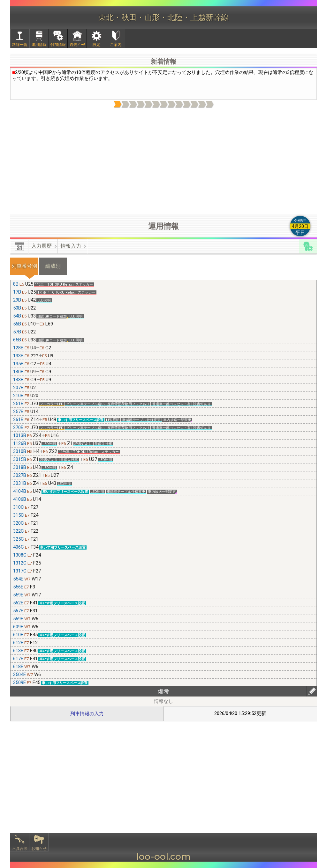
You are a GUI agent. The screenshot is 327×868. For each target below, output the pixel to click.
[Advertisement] (163, 162)
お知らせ (39, 849)
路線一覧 (20, 45)
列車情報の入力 (87, 714)
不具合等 (20, 849)
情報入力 (71, 246)
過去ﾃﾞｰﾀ (77, 45)
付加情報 (58, 45)
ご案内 (116, 45)
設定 (96, 45)
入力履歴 (42, 246)
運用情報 (39, 45)
